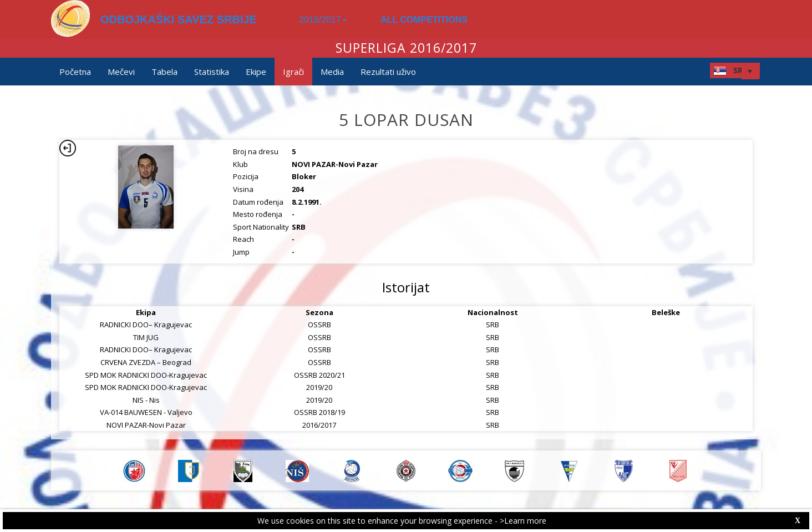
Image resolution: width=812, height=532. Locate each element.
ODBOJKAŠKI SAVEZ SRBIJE (179, 19)
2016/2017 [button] (323, 20)
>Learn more (523, 521)
